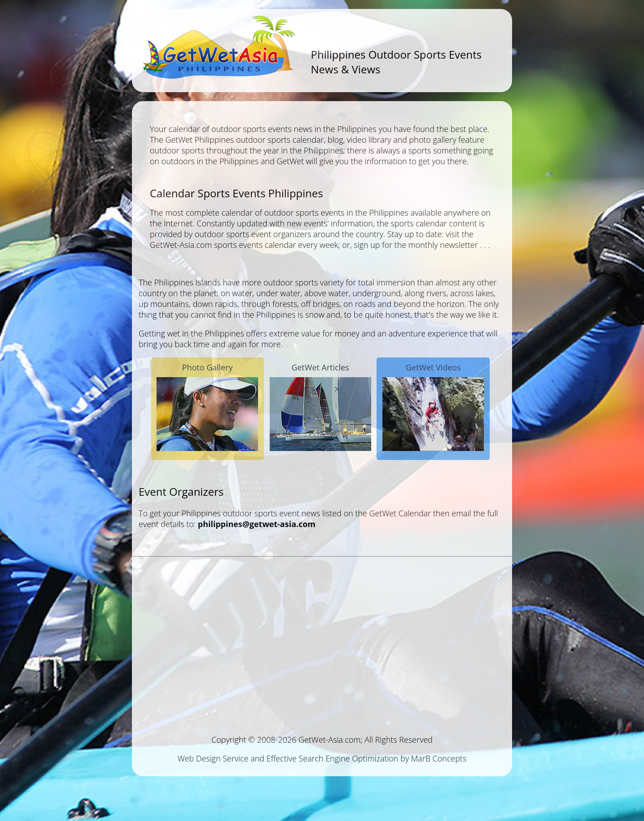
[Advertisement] (322, 642)
